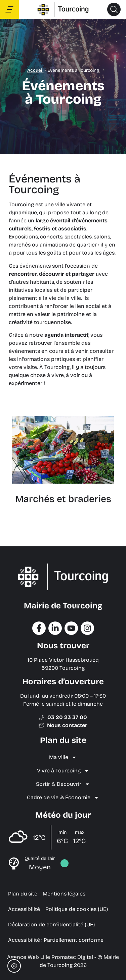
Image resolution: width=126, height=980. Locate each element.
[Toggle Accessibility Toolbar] (14, 966)
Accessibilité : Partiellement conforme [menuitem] (56, 940)
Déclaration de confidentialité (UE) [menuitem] (51, 924)
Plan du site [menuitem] (23, 894)
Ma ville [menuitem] (63, 757)
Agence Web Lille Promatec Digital (50, 957)
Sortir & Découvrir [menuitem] (63, 784)
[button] (114, 9)
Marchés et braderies (63, 499)
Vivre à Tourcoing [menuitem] (63, 771)
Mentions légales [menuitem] (64, 894)
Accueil (35, 70)
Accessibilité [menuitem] (24, 909)
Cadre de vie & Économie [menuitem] (63, 798)
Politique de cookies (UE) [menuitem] (77, 909)
